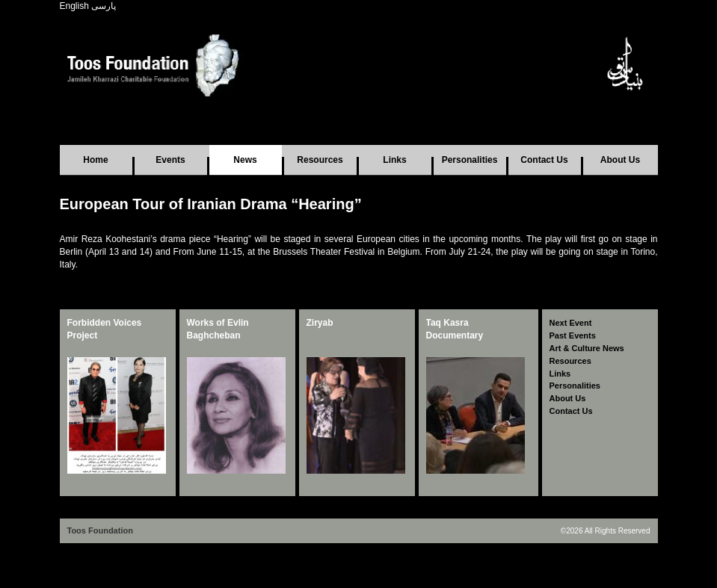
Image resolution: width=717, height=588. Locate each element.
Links (394, 160)
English (74, 6)
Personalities (470, 160)
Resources (320, 160)
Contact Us (544, 160)
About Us (620, 160)
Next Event (571, 323)
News (245, 160)
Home (95, 160)
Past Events (573, 335)
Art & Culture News (587, 348)
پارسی (104, 6)
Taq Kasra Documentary (455, 329)
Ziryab (320, 323)
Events (170, 160)
